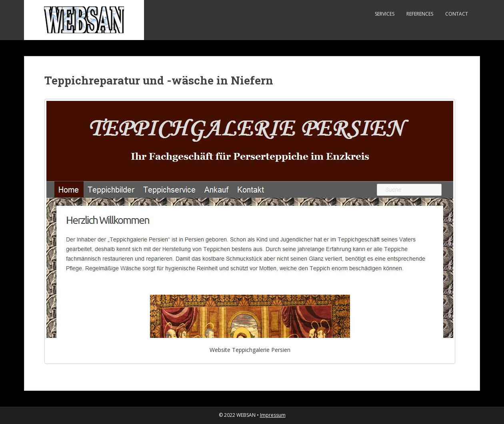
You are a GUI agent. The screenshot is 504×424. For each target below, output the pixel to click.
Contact (457, 14)
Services (385, 14)
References (420, 14)
